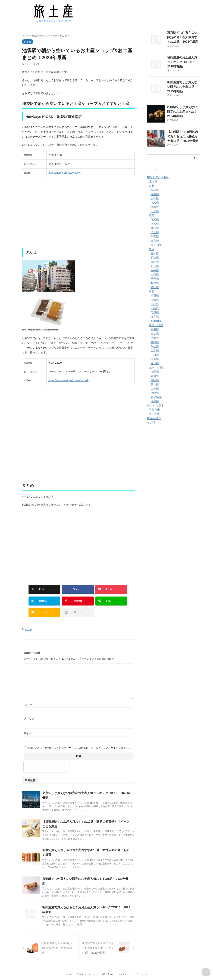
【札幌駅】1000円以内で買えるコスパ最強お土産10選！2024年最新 (183, 136)
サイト (27, 728)
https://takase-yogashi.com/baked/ (68, 380)
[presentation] (46, 761)
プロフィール (142, 961)
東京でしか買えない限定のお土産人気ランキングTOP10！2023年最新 (86, 787)
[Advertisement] (78, 215)
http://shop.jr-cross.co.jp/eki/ (65, 173)
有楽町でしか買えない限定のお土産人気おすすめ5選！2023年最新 (84, 869)
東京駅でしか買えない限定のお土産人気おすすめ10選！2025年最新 (183, 36)
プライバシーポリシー (86, 961)
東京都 (28, 624)
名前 (28, 699)
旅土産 (107, 969)
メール (29, 713)
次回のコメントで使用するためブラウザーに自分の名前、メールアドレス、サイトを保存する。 (80, 742)
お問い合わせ (108, 961)
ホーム (68, 961)
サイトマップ (125, 961)
